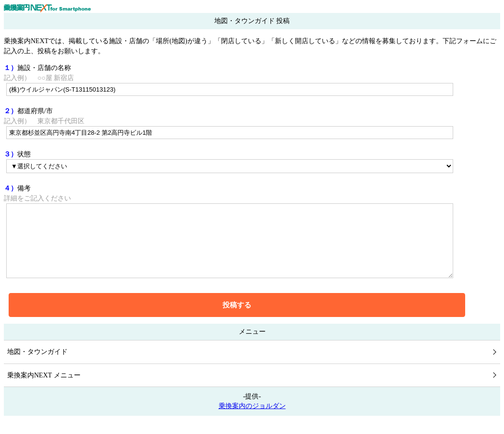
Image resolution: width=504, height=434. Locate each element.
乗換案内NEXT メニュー (44, 390)
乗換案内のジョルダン (252, 420)
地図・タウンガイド (37, 366)
